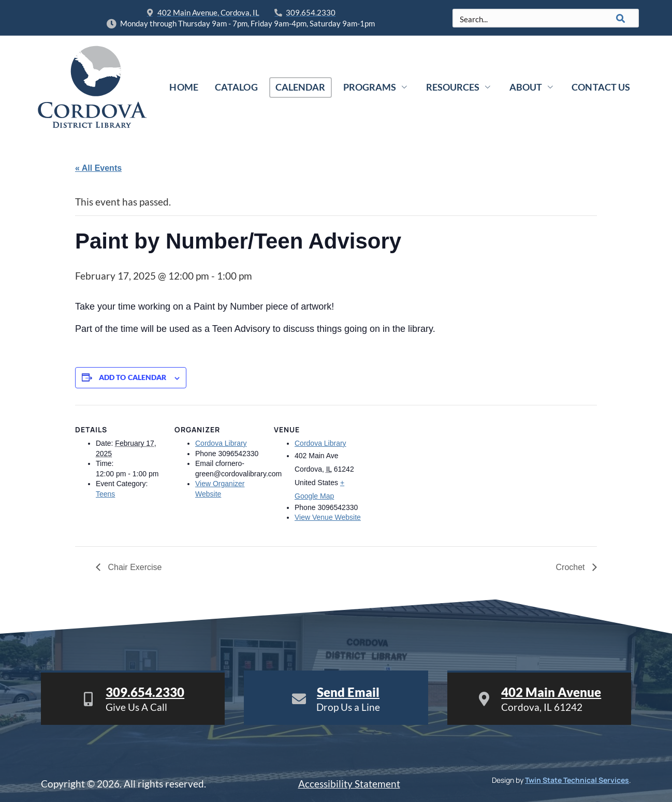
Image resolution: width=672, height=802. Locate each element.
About (532, 87)
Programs (376, 87)
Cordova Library (221, 443)
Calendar (301, 87)
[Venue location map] (428, 476)
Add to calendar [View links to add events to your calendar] (133, 377)
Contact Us (601, 87)
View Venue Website (328, 517)
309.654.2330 (145, 692)
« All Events (98, 168)
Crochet (572, 567)
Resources (459, 87)
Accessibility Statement (349, 784)
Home (184, 87)
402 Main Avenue (551, 692)
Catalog (236, 87)
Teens (105, 494)
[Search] (621, 18)
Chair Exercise (134, 567)
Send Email (348, 692)
